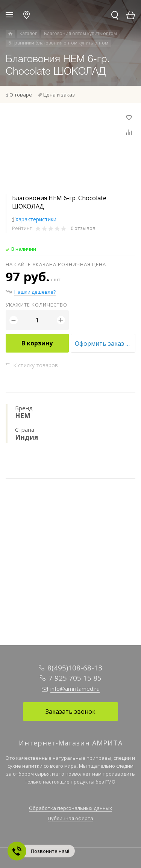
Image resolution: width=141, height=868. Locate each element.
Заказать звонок (70, 712)
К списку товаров (36, 365)
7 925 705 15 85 (75, 678)
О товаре (21, 95)
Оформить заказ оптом (105, 344)
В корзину (37, 343)
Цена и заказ (59, 95)
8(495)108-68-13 (75, 668)
